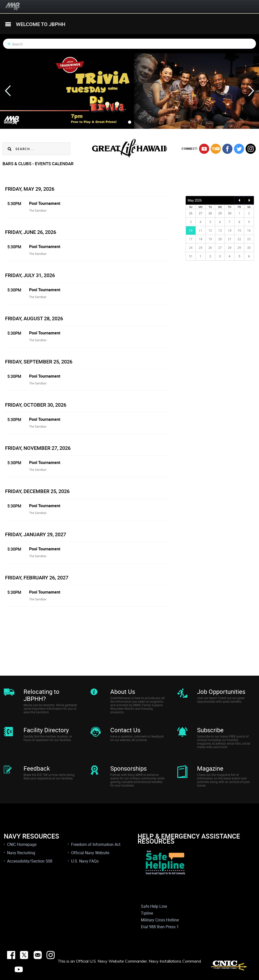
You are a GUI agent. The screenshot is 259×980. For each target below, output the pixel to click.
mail (216, 149)
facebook (227, 149)
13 (220, 230)
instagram (251, 149)
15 (239, 230)
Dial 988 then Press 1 (160, 927)
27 (220, 248)
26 (210, 248)
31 (191, 256)
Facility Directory (46, 730)
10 (191, 230)
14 (230, 230)
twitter (239, 149)
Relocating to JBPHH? (41, 695)
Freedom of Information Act (96, 844)
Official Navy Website (90, 853)
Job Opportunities (221, 692)
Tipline (147, 913)
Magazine (210, 768)
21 (230, 239)
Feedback (37, 768)
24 (191, 248)
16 (249, 230)
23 (249, 239)
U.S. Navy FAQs (85, 861)
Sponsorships (128, 768)
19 (210, 239)
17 (191, 239)
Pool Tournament (45, 203)
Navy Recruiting (21, 853)
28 (230, 248)
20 (220, 239)
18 (201, 239)
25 (201, 248)
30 (249, 248)
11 (201, 230)
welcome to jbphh (41, 24)
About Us (123, 692)
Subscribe (210, 730)
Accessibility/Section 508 (30, 861)
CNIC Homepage (22, 844)
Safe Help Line (154, 906)
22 (239, 239)
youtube (204, 149)
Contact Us (125, 730)
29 (239, 248)
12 (210, 230)
